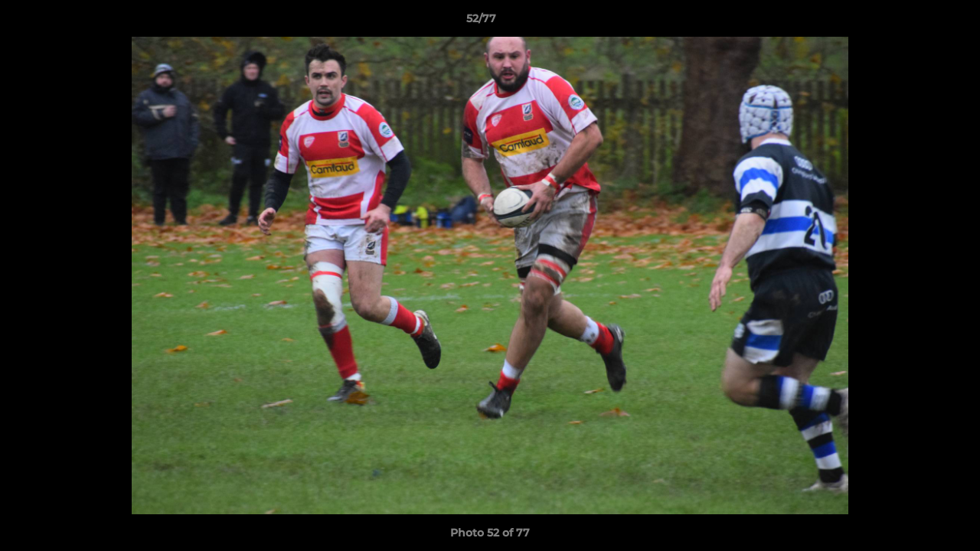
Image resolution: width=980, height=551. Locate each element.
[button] (916, 22)
